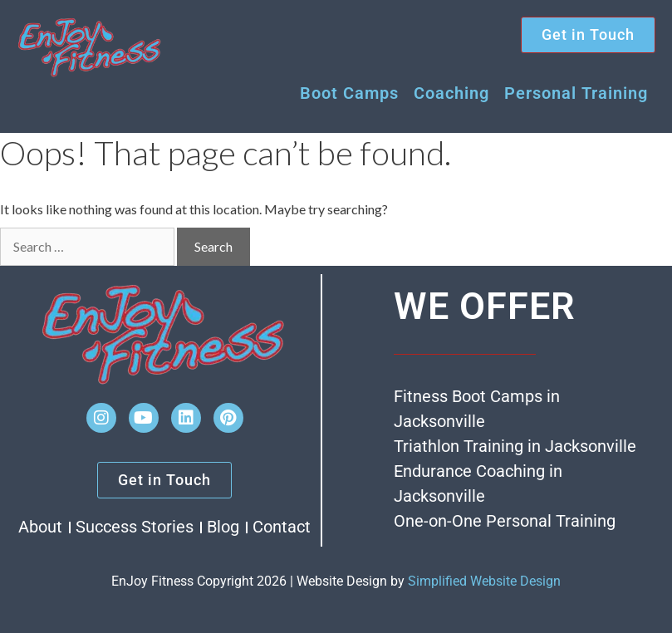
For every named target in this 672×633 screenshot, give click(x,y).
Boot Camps (349, 93)
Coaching (451, 93)
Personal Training (576, 93)
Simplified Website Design (484, 581)
